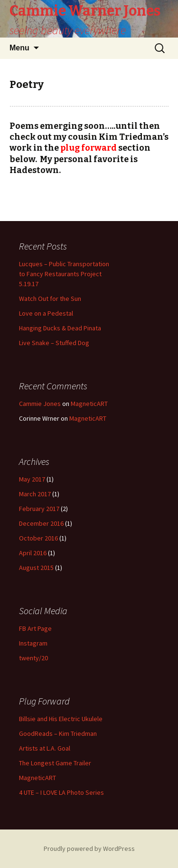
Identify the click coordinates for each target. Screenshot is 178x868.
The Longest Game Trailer (55, 763)
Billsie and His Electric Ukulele (61, 719)
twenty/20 (33, 658)
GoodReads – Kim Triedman (58, 733)
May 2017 (32, 479)
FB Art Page (35, 628)
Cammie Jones (40, 404)
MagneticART (89, 404)
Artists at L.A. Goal (45, 748)
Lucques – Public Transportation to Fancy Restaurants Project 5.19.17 (64, 274)
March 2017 (35, 494)
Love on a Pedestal (46, 313)
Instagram (33, 643)
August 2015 (36, 568)
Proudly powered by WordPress (89, 849)
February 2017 (39, 509)
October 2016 (38, 538)
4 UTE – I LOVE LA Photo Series (61, 792)
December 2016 (41, 523)
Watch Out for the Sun (50, 299)
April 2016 (33, 553)
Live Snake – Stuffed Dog (54, 343)
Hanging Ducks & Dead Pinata (60, 328)
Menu (19, 48)
